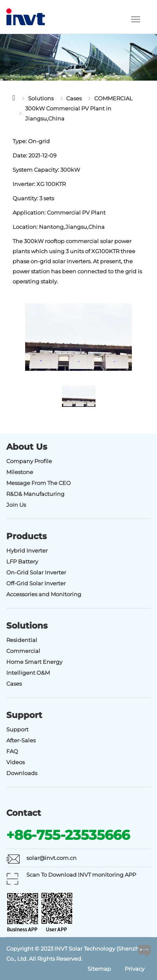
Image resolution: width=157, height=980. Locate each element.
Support (17, 729)
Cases (74, 98)
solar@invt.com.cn (51, 858)
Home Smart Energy (34, 662)
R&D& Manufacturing (35, 494)
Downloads (22, 773)
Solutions (41, 98)
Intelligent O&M (28, 673)
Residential (22, 640)
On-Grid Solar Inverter (36, 572)
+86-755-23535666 (68, 835)
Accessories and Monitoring (44, 594)
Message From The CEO (39, 483)
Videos (15, 762)
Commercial (23, 651)
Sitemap (99, 969)
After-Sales (21, 740)
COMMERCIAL (113, 98)
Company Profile (29, 461)
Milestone (20, 472)
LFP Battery (22, 561)
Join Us (16, 505)
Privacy (135, 969)
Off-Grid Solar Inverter (36, 583)
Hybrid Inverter (27, 550)
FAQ (12, 751)
